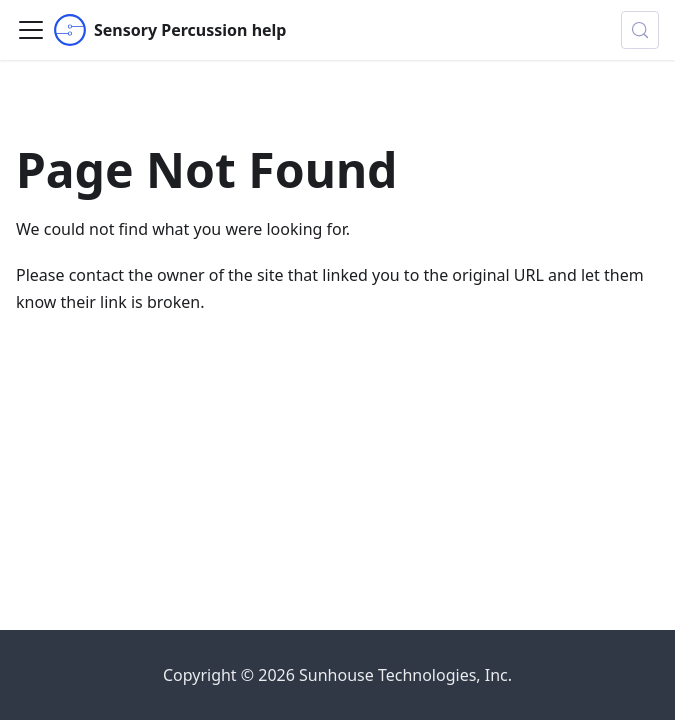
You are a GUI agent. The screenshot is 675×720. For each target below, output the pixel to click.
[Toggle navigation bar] (31, 30)
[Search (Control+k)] (640, 30)
